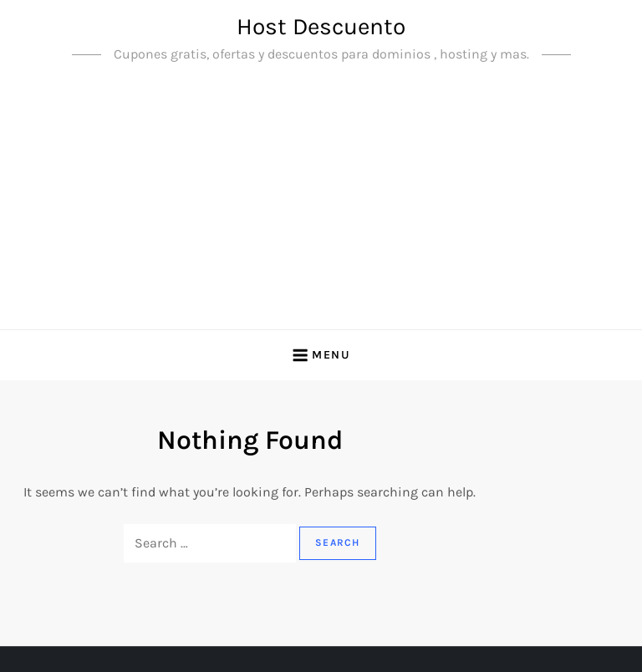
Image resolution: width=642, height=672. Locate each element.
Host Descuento (321, 26)
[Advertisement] (321, 204)
